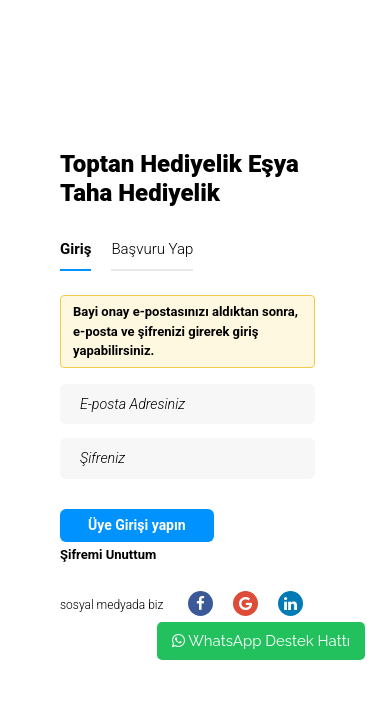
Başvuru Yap (152, 249)
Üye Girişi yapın (137, 525)
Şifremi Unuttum (108, 554)
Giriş (75, 249)
